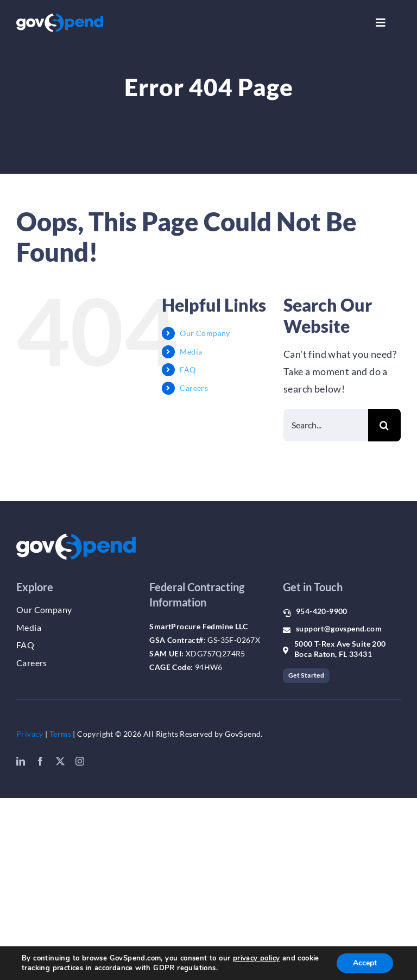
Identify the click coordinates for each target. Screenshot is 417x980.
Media (191, 352)
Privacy (30, 734)
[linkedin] (21, 761)
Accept (365, 963)
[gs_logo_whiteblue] (60, 18)
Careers (194, 388)
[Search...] (326, 425)
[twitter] (60, 761)
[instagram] (80, 761)
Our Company (205, 333)
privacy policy (257, 958)
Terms (60, 734)
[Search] (384, 425)
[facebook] (40, 761)
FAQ (188, 369)
